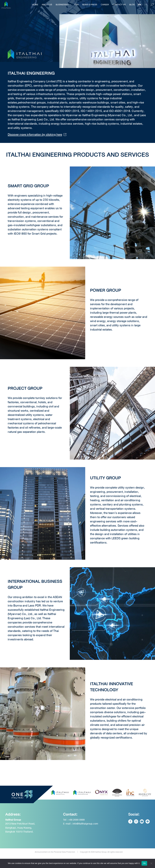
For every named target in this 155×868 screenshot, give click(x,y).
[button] (107, 41)
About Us (47, 5)
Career (105, 5)
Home (35, 5)
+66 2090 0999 (76, 832)
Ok (144, 863)
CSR (76, 5)
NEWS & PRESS (90, 5)
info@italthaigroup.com (85, 836)
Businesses (63, 5)
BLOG (132, 5)
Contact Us (119, 5)
